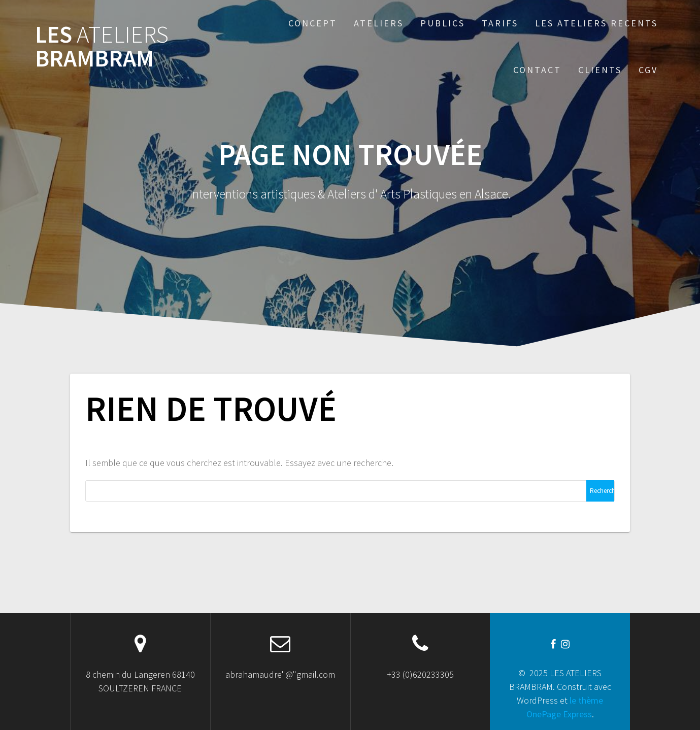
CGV (648, 70)
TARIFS (500, 23)
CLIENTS (600, 70)
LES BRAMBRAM (102, 47)
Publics (443, 23)
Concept (313, 23)
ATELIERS (379, 23)
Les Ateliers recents (596, 23)
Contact (537, 70)
